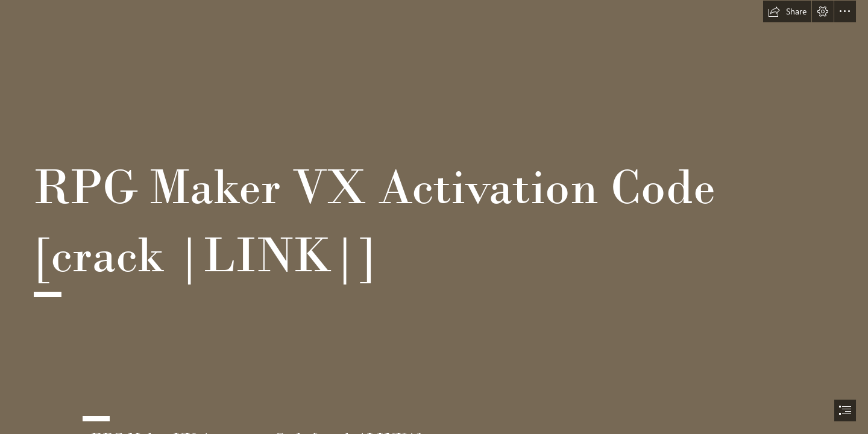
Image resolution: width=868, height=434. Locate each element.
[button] (787, 11)
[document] (434, 217)
